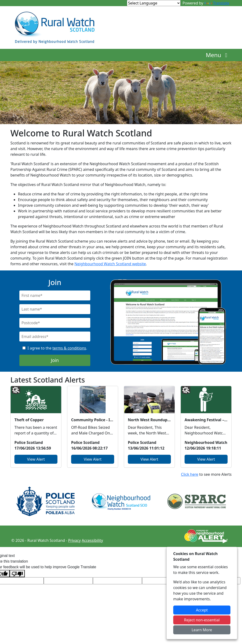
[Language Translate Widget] (154, 3)
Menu (218, 55)
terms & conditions (69, 348)
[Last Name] (55, 309)
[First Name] (55, 295)
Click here (190, 474)
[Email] (55, 337)
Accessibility (92, 540)
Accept (202, 610)
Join (55, 360)
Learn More (202, 630)
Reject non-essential (202, 620)
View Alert (36, 459)
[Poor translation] (17, 574)
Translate (217, 3)
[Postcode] (55, 323)
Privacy (74, 540)
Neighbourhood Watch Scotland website (110, 264)
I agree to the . (57, 348)
